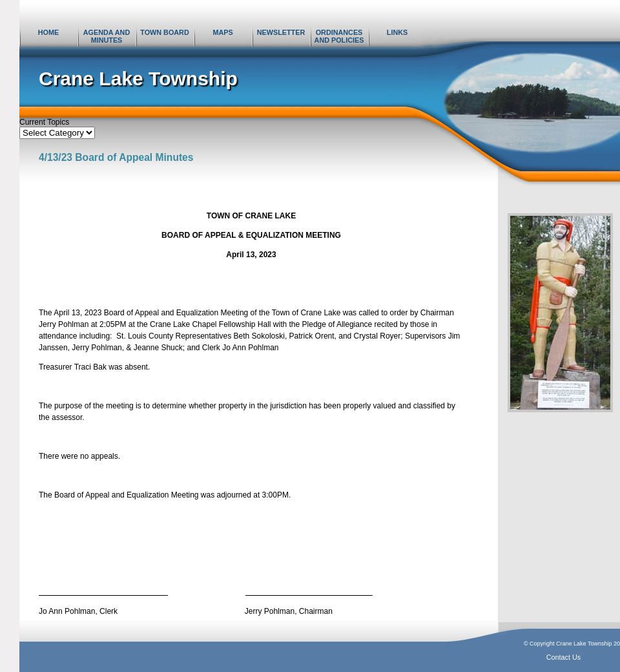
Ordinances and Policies (339, 36)
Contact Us (563, 657)
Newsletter (281, 32)
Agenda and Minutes (107, 36)
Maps (222, 32)
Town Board (164, 32)
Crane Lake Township (138, 79)
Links (397, 32)
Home (48, 32)
